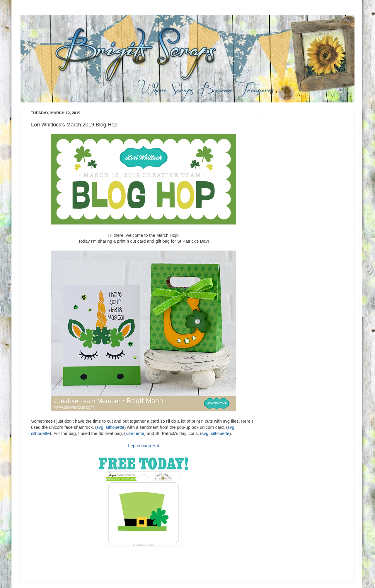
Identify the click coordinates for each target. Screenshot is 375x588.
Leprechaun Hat (144, 446)
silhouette (115, 427)
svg (100, 427)
